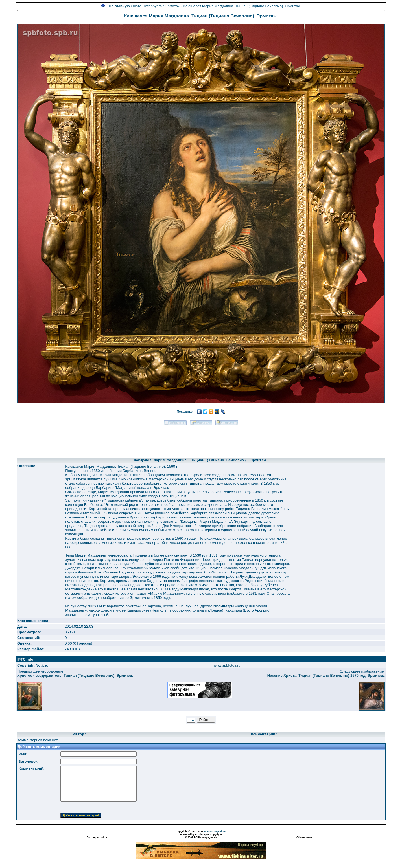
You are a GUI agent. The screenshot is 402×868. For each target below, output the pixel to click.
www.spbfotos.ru (227, 665)
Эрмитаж (173, 6)
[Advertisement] (201, 439)
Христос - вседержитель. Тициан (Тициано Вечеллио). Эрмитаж (75, 675)
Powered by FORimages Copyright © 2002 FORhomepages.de (201, 836)
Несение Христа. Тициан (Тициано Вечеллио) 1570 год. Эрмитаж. (326, 675)
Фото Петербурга (147, 6)
